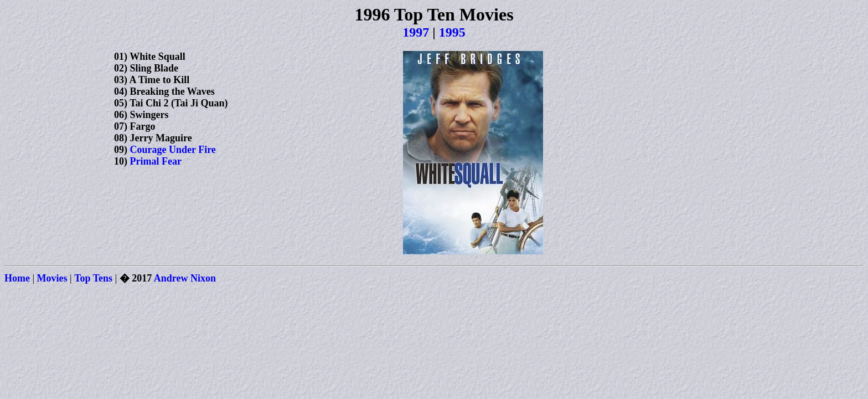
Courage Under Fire (173, 150)
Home (17, 278)
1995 (452, 32)
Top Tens (93, 278)
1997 (416, 32)
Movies (52, 278)
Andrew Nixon (185, 278)
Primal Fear (156, 161)
